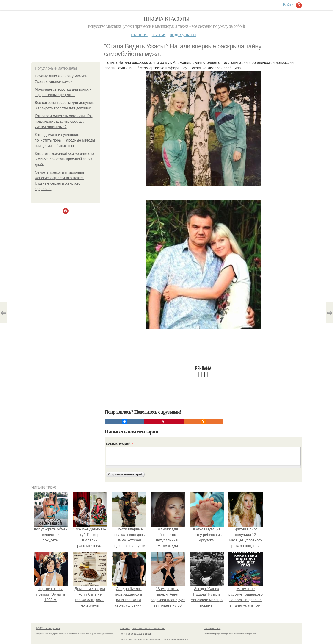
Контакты (125, 628)
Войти (288, 5)
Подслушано (183, 35)
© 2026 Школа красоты (48, 628)
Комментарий (119, 444)
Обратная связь (212, 628)
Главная (139, 35)
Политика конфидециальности (136, 634)
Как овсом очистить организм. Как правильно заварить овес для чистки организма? (64, 121)
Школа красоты (167, 19)
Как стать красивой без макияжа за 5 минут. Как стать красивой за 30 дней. (65, 159)
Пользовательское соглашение (148, 628)
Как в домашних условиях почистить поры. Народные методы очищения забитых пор (65, 140)
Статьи (159, 35)
